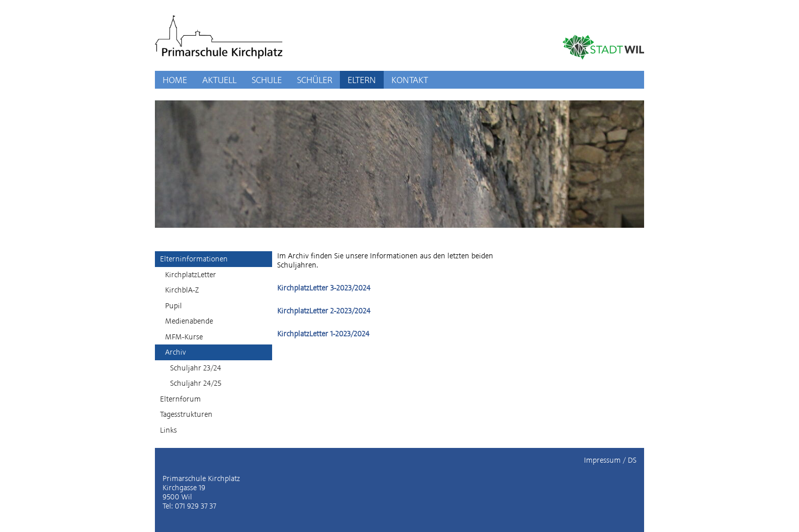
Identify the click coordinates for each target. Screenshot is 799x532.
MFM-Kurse (184, 337)
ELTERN (362, 80)
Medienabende (189, 321)
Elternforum (180, 399)
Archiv (176, 352)
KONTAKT (410, 80)
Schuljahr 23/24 (196, 368)
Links (168, 430)
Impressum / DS (610, 460)
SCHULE (267, 80)
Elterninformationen (194, 259)
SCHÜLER (315, 80)
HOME (175, 80)
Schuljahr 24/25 (196, 383)
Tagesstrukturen (186, 414)
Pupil (174, 306)
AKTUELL (219, 80)
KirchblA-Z (182, 290)
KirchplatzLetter (191, 275)
